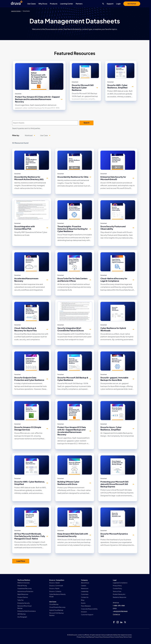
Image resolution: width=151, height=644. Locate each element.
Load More (21, 561)
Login (118, 4)
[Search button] (103, 4)
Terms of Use (127, 637)
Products (54, 4)
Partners (79, 4)
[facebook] (114, 622)
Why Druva (43, 4)
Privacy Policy (81, 637)
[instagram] (118, 622)
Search (86, 123)
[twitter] (125, 622)
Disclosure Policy (108, 637)
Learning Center (67, 4)
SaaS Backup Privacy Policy (94, 637)
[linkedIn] (121, 622)
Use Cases (32, 4)
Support (110, 4)
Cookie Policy (119, 637)
